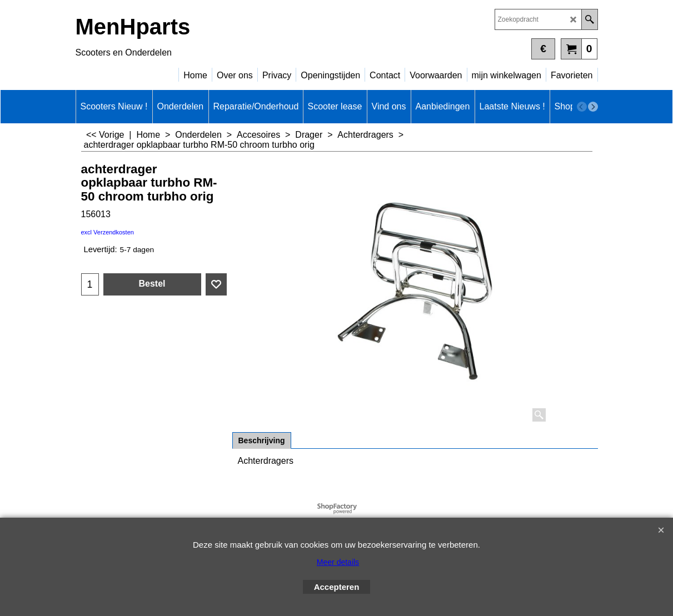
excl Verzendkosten (108, 232)
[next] (593, 107)
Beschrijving (262, 440)
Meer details (338, 562)
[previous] (582, 107)
